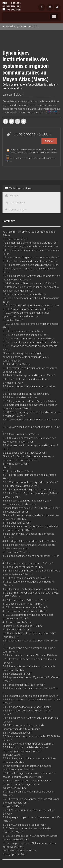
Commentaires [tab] (15, 210)
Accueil (9, 26)
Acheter (49, 141)
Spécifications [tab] (15, 203)
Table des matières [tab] (18, 188)
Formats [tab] (12, 196)
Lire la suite (52, 111)
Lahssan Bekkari (13, 95)
